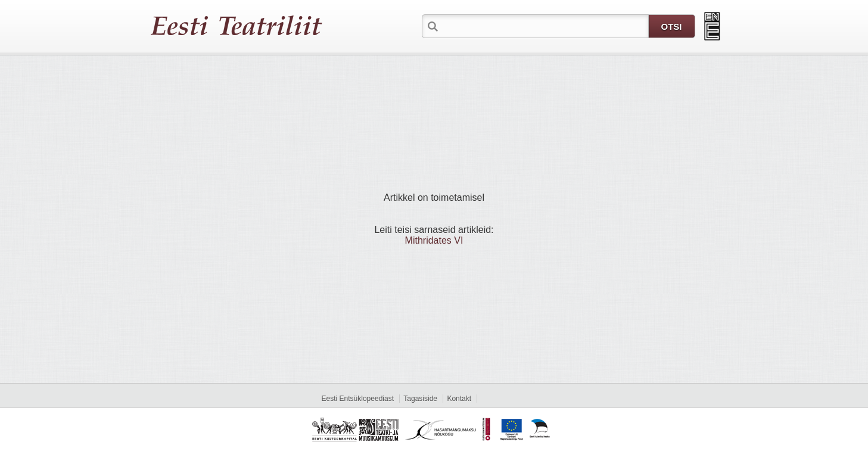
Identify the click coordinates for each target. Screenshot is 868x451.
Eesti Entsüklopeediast (358, 399)
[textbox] (545, 26)
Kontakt (459, 399)
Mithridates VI (434, 240)
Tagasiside (420, 399)
